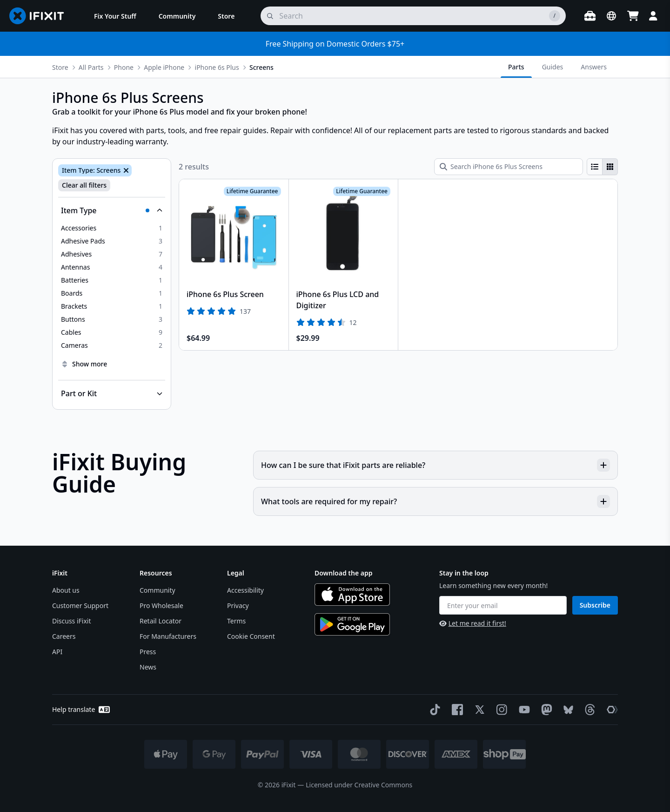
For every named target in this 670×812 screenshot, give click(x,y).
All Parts (91, 67)
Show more (84, 364)
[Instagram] (500, 710)
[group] (602, 167)
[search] (413, 16)
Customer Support (80, 606)
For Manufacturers (168, 636)
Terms (236, 621)
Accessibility (245, 590)
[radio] (595, 167)
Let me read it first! (473, 623)
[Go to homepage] (40, 16)
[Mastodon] (545, 710)
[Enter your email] (503, 605)
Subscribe (595, 605)
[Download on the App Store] (352, 595)
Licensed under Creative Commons (359, 785)
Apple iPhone (164, 67)
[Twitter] (478, 710)
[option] (112, 228)
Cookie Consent (251, 636)
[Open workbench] (590, 16)
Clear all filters (84, 185)
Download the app (344, 573)
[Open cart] (633, 16)
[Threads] (588, 710)
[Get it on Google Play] (352, 624)
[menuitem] (115, 16)
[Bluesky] (566, 710)
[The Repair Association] (610, 710)
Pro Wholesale (161, 606)
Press (148, 652)
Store (60, 67)
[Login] (653, 16)
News (148, 667)
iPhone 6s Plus (217, 67)
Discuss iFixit (72, 621)
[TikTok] (433, 710)
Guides (553, 67)
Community (157, 590)
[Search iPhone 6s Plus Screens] (509, 167)
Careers (64, 636)
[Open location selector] (611, 16)
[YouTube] (523, 710)
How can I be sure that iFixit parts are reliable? (435, 465)
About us (66, 590)
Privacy (238, 606)
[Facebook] (456, 710)
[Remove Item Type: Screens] (125, 170)
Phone (124, 67)
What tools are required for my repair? (435, 501)
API (57, 652)
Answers (594, 67)
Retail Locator (161, 621)
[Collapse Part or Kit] (112, 393)
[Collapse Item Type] (112, 210)
